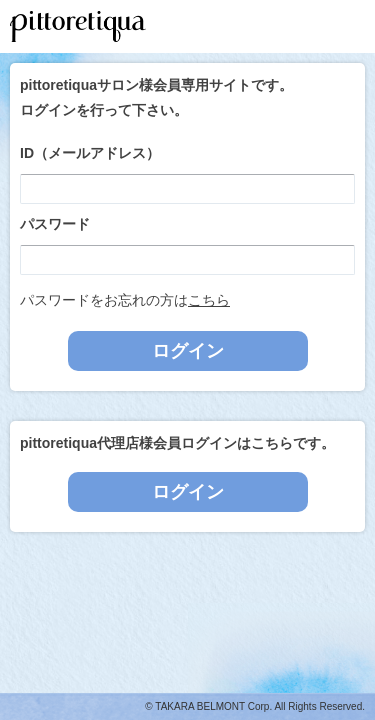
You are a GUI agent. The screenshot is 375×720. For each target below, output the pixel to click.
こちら (209, 300)
